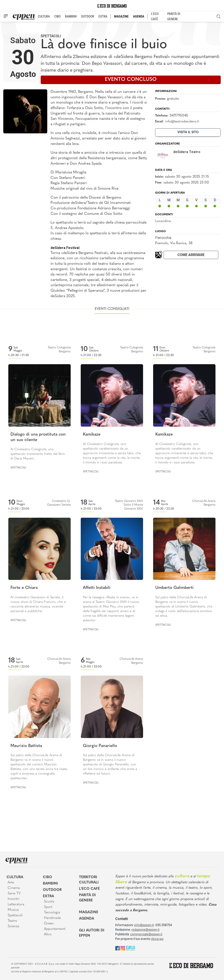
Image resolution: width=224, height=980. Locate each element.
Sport (48, 907)
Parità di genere (87, 898)
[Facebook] (117, 948)
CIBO (57, 16)
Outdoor (52, 890)
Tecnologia (52, 913)
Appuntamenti (55, 929)
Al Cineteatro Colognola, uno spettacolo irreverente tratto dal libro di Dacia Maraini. (38, 454)
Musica (13, 910)
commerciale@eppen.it (146, 934)
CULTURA (44, 16)
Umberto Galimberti (174, 588)
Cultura (15, 877)
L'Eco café (89, 889)
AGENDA (139, 16)
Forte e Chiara (24, 588)
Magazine (89, 912)
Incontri (14, 899)
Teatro (12, 921)
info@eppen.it (144, 925)
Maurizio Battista (26, 746)
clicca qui (157, 939)
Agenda (87, 919)
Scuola (49, 902)
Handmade (52, 918)
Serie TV (14, 893)
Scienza (13, 926)
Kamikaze (92, 435)
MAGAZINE (121, 16)
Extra (48, 896)
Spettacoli (51, 36)
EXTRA (103, 16)
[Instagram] (123, 948)
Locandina (163, 221)
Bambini (50, 884)
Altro (48, 934)
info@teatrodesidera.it (182, 122)
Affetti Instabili (97, 588)
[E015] (130, 948)
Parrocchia (163, 238)
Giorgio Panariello (100, 746)
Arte (11, 883)
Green (49, 923)
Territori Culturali (89, 880)
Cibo (47, 877)
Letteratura (16, 904)
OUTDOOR (87, 16)
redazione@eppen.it (145, 930)
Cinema (14, 888)
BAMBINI (71, 16)
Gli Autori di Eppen (92, 933)
